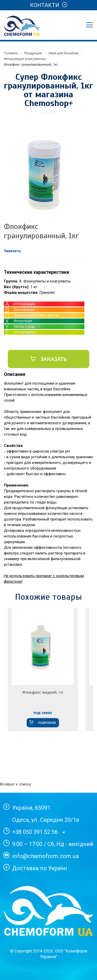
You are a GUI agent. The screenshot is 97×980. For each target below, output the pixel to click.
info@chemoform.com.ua (46, 856)
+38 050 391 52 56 (35, 832)
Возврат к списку (16, 784)
